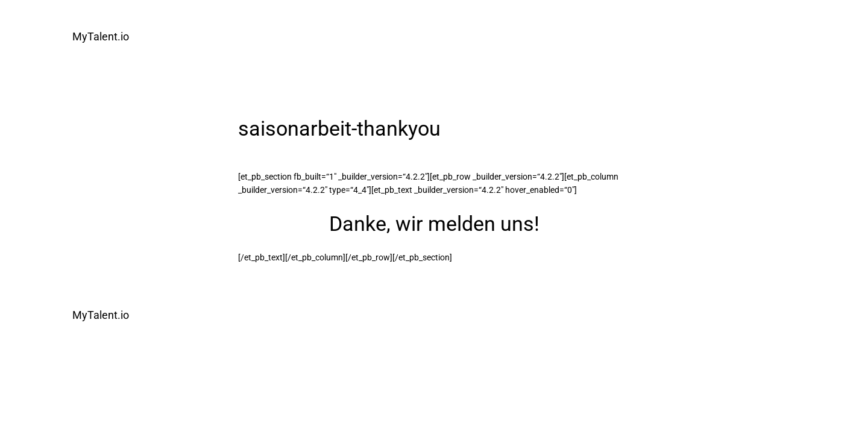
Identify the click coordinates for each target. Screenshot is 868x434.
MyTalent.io (101, 36)
